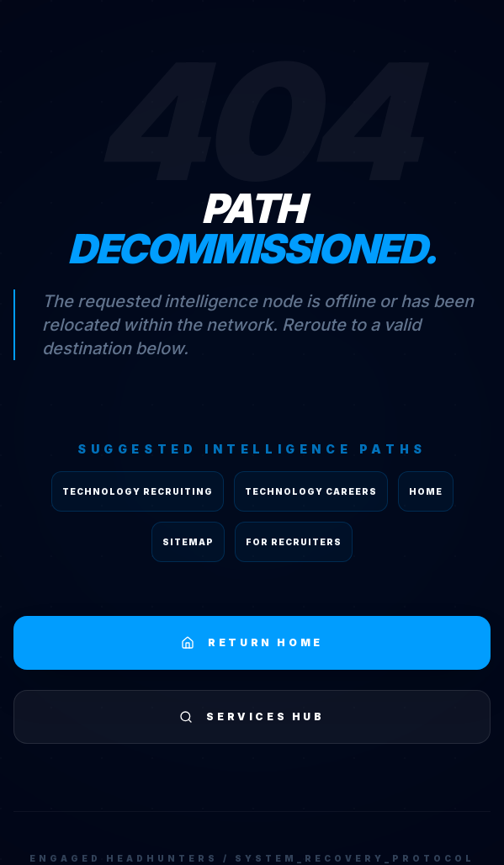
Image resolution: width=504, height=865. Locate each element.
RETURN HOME (252, 643)
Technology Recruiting (138, 491)
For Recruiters (294, 542)
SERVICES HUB (252, 717)
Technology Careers (311, 491)
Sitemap (188, 542)
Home (426, 491)
